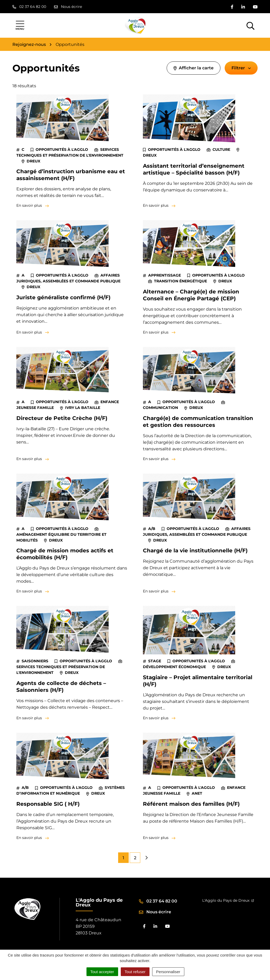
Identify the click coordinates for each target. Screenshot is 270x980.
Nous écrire (155, 912)
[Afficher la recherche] (250, 25)
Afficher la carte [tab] (194, 68)
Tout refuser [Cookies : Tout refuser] (135, 972)
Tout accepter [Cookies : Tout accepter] (102, 972)
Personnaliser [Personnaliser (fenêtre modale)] (168, 972)
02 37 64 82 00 (158, 901)
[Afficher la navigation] (20, 26)
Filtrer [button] (241, 68)
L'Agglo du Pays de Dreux (228, 900)
